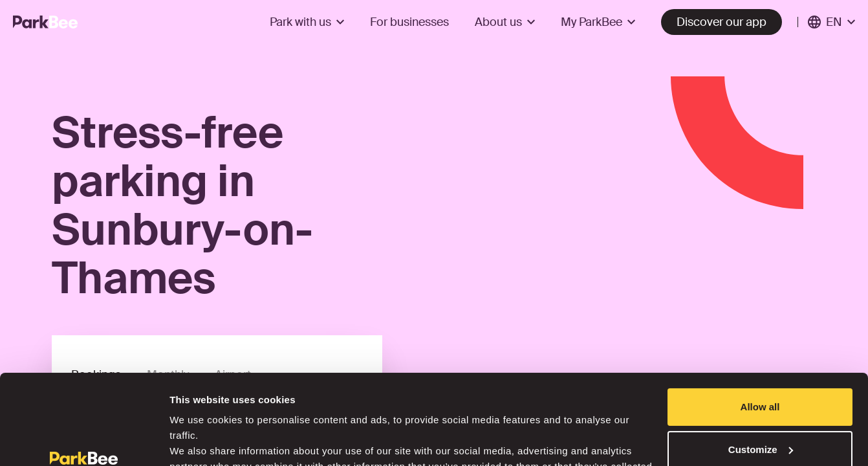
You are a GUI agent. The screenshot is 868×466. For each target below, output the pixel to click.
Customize (761, 372)
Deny (760, 415)
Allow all (760, 330)
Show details (200, 440)
